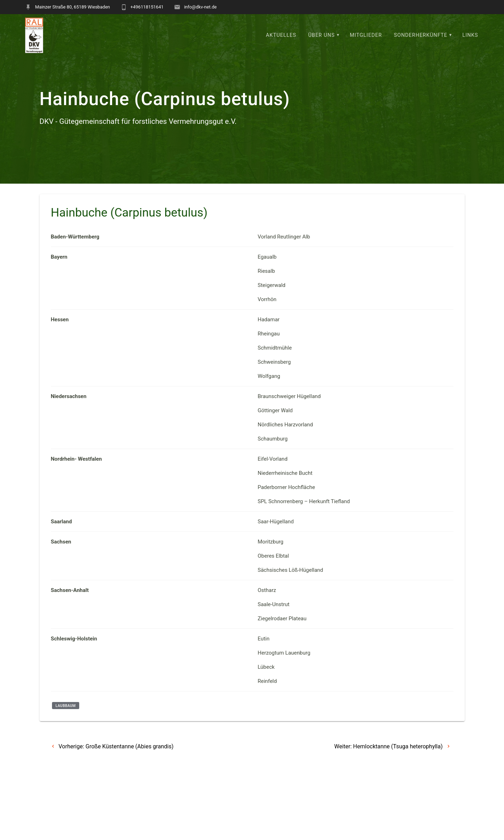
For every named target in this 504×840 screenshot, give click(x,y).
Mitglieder (366, 35)
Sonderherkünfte (421, 35)
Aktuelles (281, 35)
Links (470, 35)
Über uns (321, 35)
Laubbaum (66, 723)
